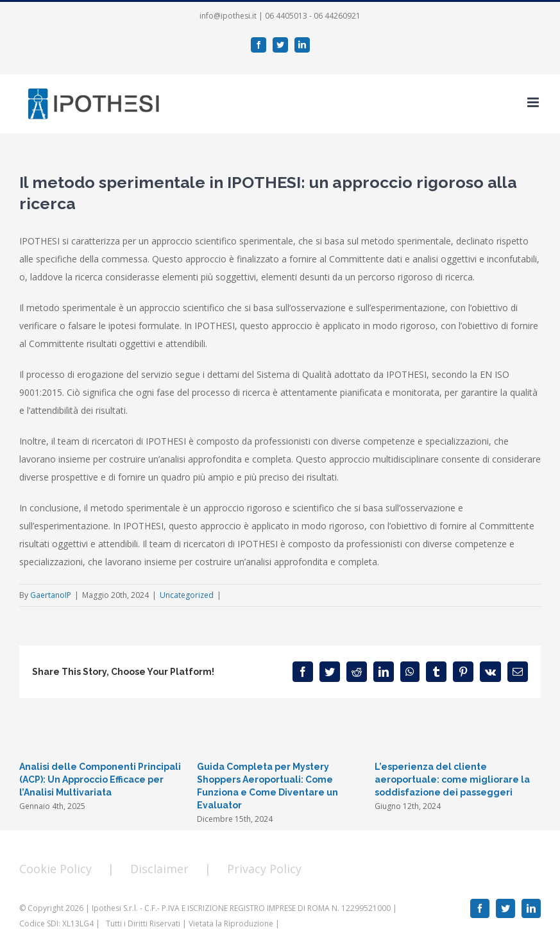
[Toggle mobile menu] (534, 102)
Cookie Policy (55, 869)
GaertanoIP (51, 595)
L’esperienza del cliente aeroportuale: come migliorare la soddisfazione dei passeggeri (452, 779)
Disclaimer (159, 869)
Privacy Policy (264, 869)
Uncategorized (187, 595)
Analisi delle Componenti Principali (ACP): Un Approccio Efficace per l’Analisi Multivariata (100, 779)
